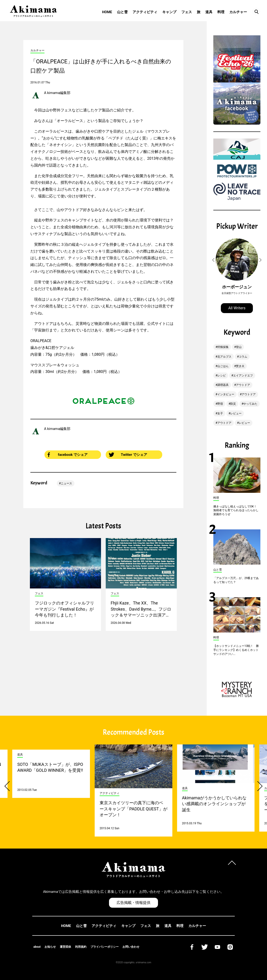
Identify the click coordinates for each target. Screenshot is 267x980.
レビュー (236, 413)
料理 (221, 12)
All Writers (237, 308)
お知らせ (50, 947)
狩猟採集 (223, 347)
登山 (239, 347)
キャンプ (169, 12)
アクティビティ (145, 12)
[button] (214, 260)
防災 (233, 404)
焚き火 (240, 366)
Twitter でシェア (128, 455)
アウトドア (243, 385)
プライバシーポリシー (105, 947)
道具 (209, 12)
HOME (107, 12)
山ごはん (223, 366)
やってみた (250, 404)
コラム (243, 357)
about (37, 947)
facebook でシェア (68, 455)
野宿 (220, 404)
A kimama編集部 (57, 93)
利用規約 (81, 947)
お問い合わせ (131, 947)
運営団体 (65, 947)
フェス (187, 12)
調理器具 (223, 385)
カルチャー (238, 12)
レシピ (222, 376)
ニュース (66, 483)
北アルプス (224, 357)
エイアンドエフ (243, 376)
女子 (220, 413)
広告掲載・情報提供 (133, 903)
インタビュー (226, 394)
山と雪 (122, 12)
